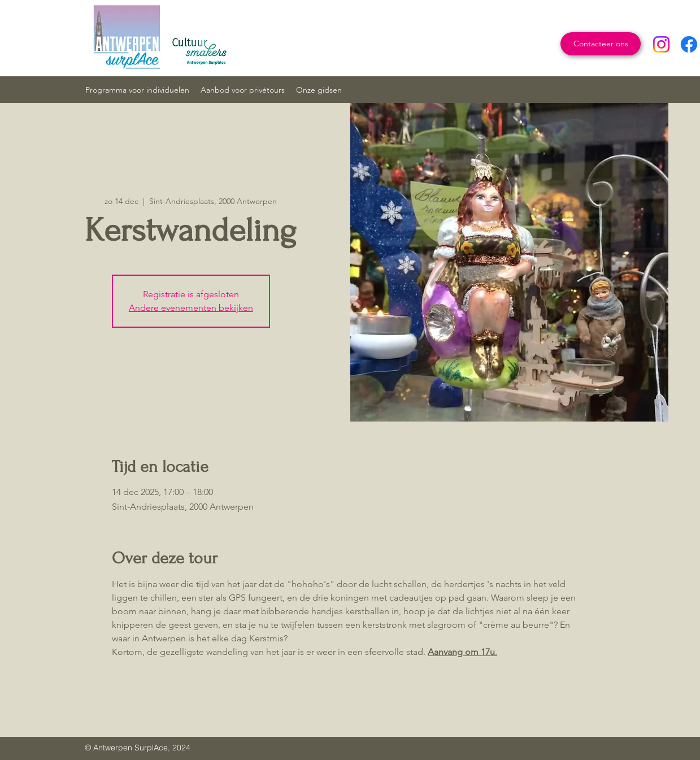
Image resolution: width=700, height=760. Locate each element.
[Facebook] (689, 44)
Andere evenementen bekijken (191, 308)
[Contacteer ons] (601, 44)
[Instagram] (661, 44)
